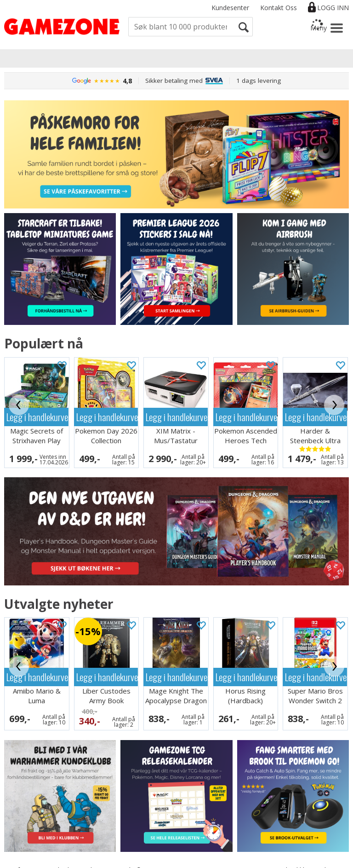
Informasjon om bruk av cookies (57, 851)
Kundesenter (230, 8)
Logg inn (333, 8)
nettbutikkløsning (299, 851)
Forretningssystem (239, 851)
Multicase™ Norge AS (281, 859)
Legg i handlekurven (37, 417)
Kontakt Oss (279, 8)
